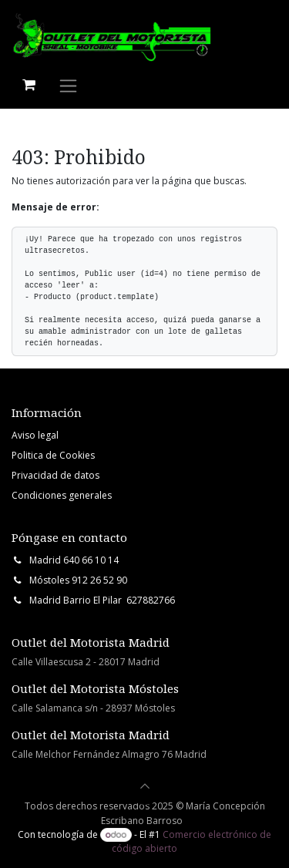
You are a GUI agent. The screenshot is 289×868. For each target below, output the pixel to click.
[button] (145, 786)
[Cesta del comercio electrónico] (29, 85)
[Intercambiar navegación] (68, 85)
